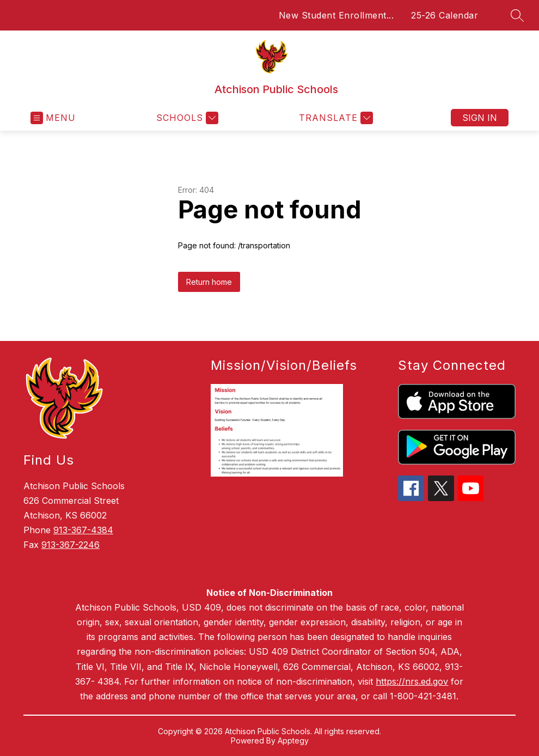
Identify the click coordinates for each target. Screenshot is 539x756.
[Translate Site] (335, 118)
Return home (209, 282)
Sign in (480, 118)
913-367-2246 (71, 545)
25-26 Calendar (445, 15)
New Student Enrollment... (336, 15)
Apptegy (293, 740)
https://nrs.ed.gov (412, 681)
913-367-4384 (83, 530)
